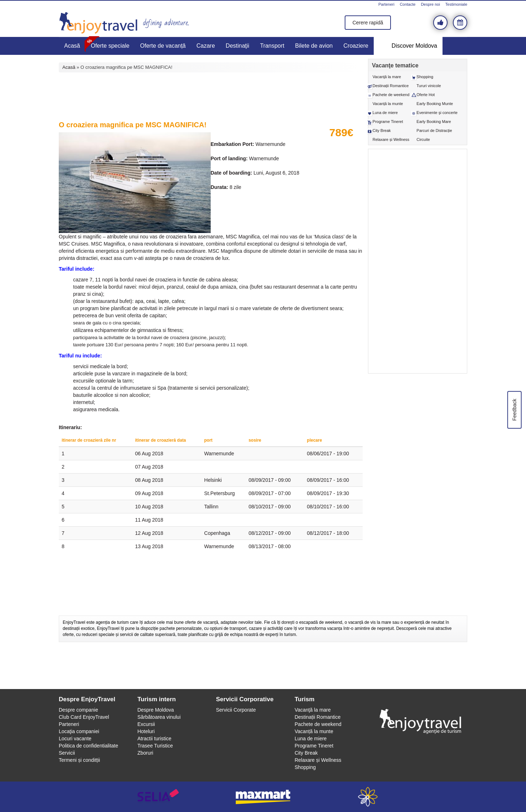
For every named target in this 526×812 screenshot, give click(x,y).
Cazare (206, 46)
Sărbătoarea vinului (159, 717)
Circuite (423, 139)
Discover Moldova (414, 46)
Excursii (146, 724)
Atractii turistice (154, 739)
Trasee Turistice (155, 746)
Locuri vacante (75, 739)
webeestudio (368, 797)
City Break (382, 130)
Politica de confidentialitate (89, 746)
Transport (272, 46)
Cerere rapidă (368, 23)
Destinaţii (238, 46)
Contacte (408, 4)
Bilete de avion (314, 46)
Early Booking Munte (435, 104)
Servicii (67, 753)
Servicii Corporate (236, 710)
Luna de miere (385, 113)
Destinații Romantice (391, 86)
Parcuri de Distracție (434, 130)
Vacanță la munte (388, 104)
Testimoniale (456, 4)
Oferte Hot (426, 95)
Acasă (72, 46)
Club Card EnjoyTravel (84, 717)
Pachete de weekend (391, 95)
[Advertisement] (211, 96)
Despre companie (78, 710)
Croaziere (356, 46)
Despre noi (431, 4)
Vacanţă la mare (387, 77)
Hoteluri (146, 731)
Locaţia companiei (79, 731)
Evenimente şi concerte (437, 113)
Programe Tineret (388, 122)
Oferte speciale (110, 46)
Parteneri (386, 4)
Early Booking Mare (434, 122)
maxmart (263, 797)
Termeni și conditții (79, 760)
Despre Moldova (156, 710)
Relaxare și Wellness (391, 139)
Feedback (514, 410)
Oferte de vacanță (163, 46)
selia (158, 797)
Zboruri (145, 753)
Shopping (425, 77)
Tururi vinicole (429, 86)
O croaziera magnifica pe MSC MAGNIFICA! (133, 125)
